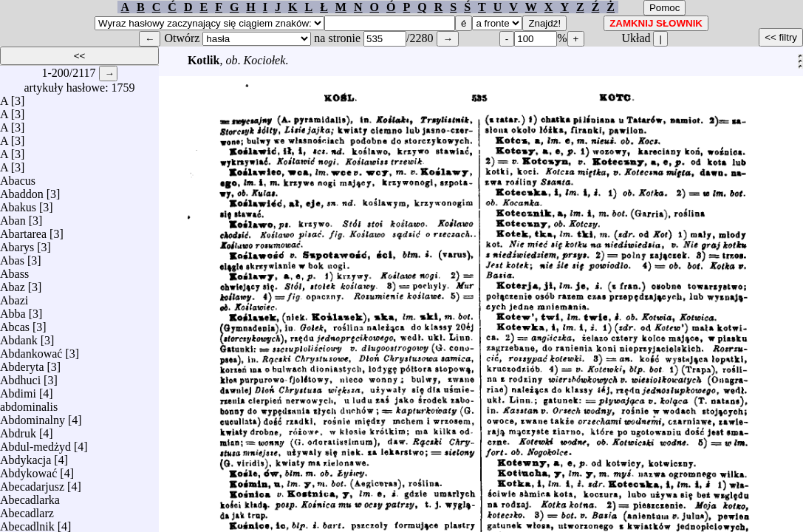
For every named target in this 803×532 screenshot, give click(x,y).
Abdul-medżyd (35, 443)
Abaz (13, 283)
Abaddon (22, 190)
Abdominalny (33, 416)
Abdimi (18, 390)
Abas (12, 257)
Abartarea (23, 230)
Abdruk (18, 430)
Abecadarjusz (32, 483)
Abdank (19, 337)
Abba (13, 310)
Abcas (15, 323)
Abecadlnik (27, 523)
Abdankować (31, 350)
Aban (13, 217)
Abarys (17, 243)
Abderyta (22, 363)
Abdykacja (25, 456)
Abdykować (28, 470)
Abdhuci (20, 376)
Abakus (18, 204)
